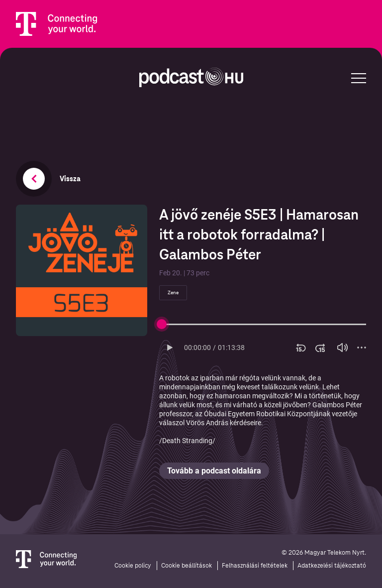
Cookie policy (133, 566)
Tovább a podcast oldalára (214, 471)
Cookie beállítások (187, 566)
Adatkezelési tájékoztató (332, 566)
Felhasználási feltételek (255, 566)
